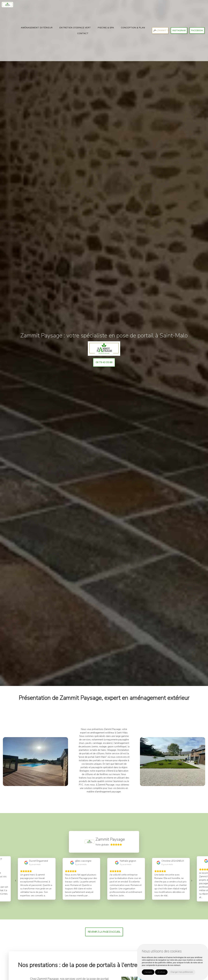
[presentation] (16, 880)
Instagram (179, 30)
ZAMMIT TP (161, 31)
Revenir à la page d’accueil (104, 932)
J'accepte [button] (148, 972)
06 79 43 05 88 (104, 362)
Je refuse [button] (161, 972)
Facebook (197, 30)
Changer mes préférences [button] (182, 972)
